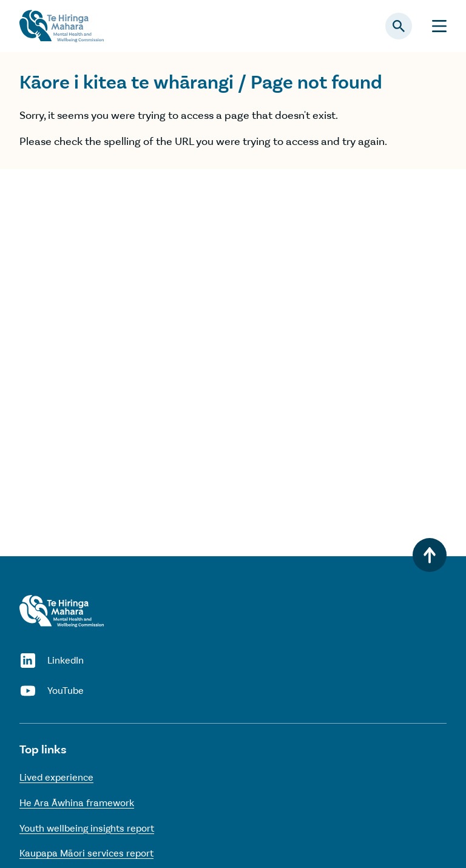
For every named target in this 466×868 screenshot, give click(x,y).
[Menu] (439, 26)
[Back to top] (430, 555)
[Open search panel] (399, 26)
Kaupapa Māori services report (86, 853)
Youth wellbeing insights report (87, 828)
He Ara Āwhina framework (77, 803)
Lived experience (56, 777)
